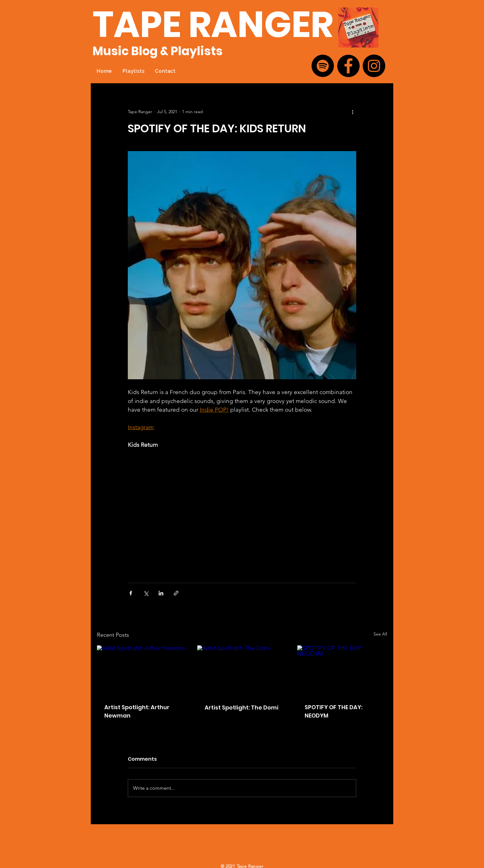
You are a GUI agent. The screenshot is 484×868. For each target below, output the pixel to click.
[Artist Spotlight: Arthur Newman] (142, 671)
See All (380, 634)
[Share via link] (176, 593)
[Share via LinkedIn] (161, 593)
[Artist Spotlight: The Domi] (242, 671)
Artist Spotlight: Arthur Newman (137, 711)
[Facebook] (348, 66)
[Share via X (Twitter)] (146, 593)
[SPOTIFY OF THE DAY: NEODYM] (342, 671)
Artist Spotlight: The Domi (242, 708)
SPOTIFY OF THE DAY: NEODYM (334, 711)
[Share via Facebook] (131, 593)
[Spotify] (323, 66)
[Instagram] (374, 66)
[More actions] (353, 112)
